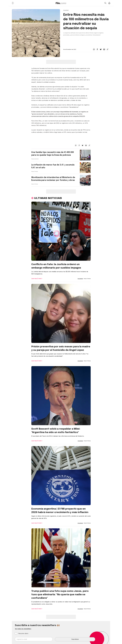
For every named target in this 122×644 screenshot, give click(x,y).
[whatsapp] (94, 49)
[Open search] (105, 3)
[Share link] (108, 49)
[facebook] (97, 49)
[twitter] (101, 49)
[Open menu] (13, 3)
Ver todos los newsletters (23, 629)
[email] (104, 49)
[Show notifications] (109, 3)
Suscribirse (75, 639)
